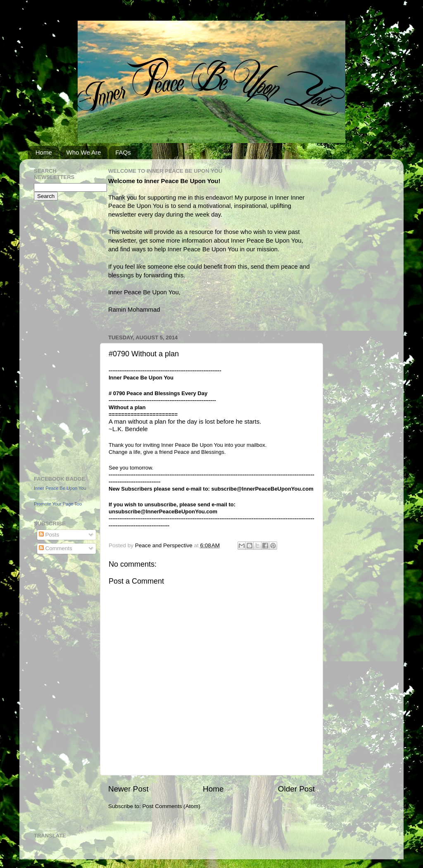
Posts (49, 535)
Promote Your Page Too (58, 504)
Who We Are (84, 152)
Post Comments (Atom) (171, 806)
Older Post (296, 789)
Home (44, 152)
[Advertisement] (59, 337)
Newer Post (128, 789)
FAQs (123, 152)
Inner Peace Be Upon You (60, 488)
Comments (56, 548)
